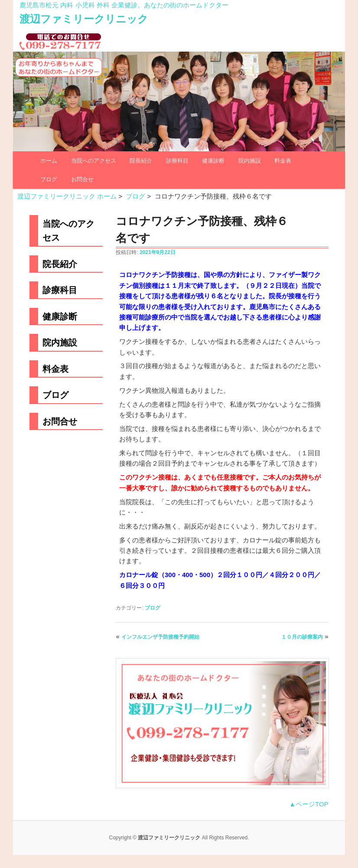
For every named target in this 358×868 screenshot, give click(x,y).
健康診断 (213, 161)
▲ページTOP (309, 804)
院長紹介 (141, 161)
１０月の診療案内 (302, 637)
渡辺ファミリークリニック (84, 19)
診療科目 (177, 161)
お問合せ (82, 179)
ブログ (49, 179)
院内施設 (250, 161)
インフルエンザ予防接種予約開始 (160, 637)
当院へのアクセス (94, 161)
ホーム (49, 161)
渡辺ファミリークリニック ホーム (67, 196)
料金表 (283, 161)
